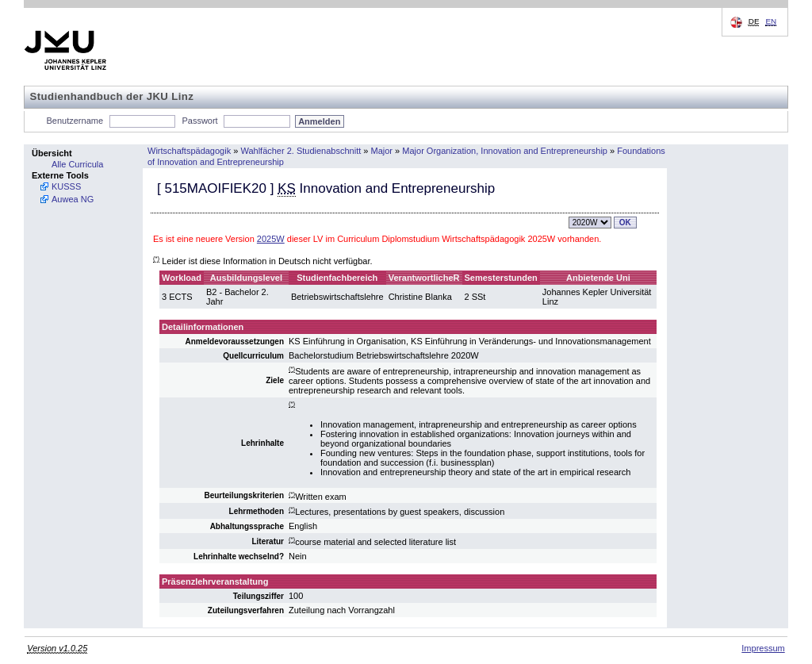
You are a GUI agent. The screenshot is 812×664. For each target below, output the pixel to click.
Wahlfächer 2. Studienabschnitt (301, 151)
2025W (271, 239)
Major (382, 151)
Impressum (763, 648)
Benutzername (75, 121)
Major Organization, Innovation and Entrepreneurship (505, 151)
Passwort (199, 121)
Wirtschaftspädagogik (189, 151)
